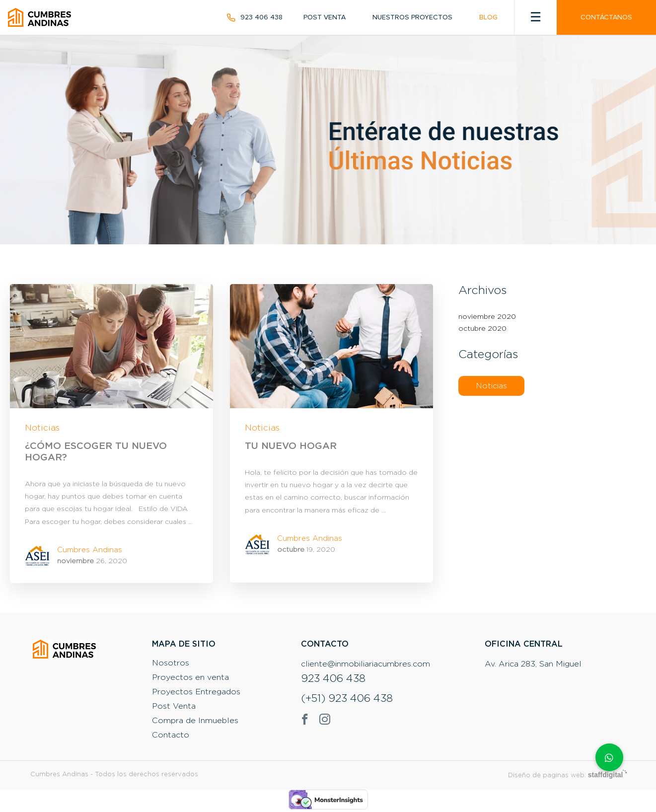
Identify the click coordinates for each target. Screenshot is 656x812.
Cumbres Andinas (90, 550)
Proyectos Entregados (196, 692)
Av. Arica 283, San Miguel (533, 664)
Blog (488, 17)
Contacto (171, 735)
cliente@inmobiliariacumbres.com (365, 664)
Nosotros (171, 663)
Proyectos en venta (190, 677)
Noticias (42, 428)
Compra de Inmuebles (195, 721)
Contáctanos (606, 17)
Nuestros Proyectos (412, 17)
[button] (609, 757)
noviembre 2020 (487, 317)
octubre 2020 (482, 329)
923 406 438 (261, 17)
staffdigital (606, 775)
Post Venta (325, 17)
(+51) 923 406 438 (347, 699)
